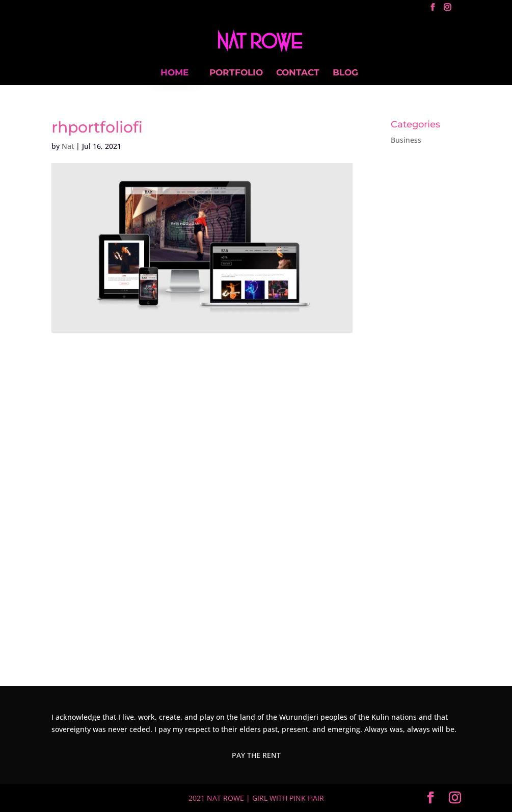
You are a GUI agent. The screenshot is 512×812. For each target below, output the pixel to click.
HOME (174, 72)
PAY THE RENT (256, 755)
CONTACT (298, 73)
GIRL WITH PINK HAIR (288, 798)
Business (406, 140)
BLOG (345, 73)
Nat (68, 146)
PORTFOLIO (236, 73)
